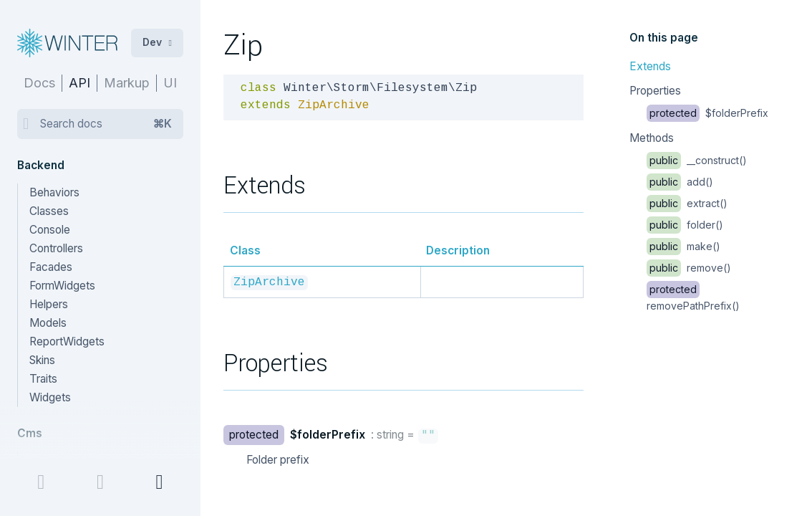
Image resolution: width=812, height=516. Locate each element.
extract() (687, 203)
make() (683, 246)
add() (680, 182)
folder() (685, 225)
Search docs (106, 124)
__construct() (697, 160)
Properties (655, 91)
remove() (689, 268)
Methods (652, 138)
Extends (650, 66)
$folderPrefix (707, 113)
